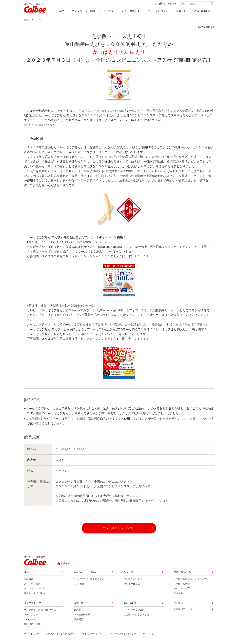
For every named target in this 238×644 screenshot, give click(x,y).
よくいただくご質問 (134, 610)
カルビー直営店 (132, 584)
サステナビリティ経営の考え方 (40, 610)
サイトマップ (149, 634)
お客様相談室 (202, 11)
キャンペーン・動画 (84, 11)
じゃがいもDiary (182, 584)
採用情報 (160, 4)
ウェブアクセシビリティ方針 (60, 634)
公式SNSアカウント (184, 609)
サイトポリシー (31, 634)
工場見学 (178, 593)
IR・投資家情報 (82, 615)
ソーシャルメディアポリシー (122, 634)
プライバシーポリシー (91, 634)
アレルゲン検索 (32, 584)
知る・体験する (131, 11)
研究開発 (79, 619)
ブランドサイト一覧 (34, 589)
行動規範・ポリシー (34, 624)
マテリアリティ (32, 615)
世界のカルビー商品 (34, 593)
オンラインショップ (134, 579)
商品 (62, 11)
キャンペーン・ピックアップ (89, 579)
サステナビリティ (158, 11)
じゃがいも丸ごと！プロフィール (191, 579)
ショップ (108, 11)
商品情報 (29, 579)
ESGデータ (30, 619)
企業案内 (79, 610)
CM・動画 (79, 584)
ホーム (27, 19)
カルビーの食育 (182, 589)
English (172, 4)
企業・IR (181, 11)
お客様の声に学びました (136, 615)
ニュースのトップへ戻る (119, 528)
